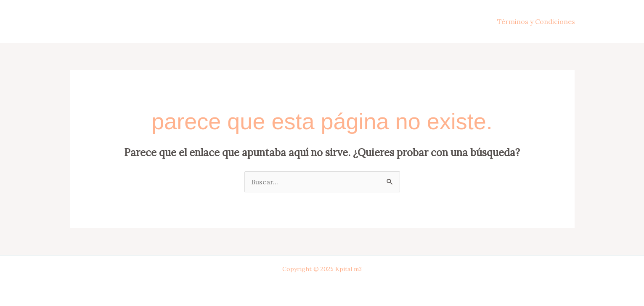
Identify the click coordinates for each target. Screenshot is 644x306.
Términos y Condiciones (536, 21)
